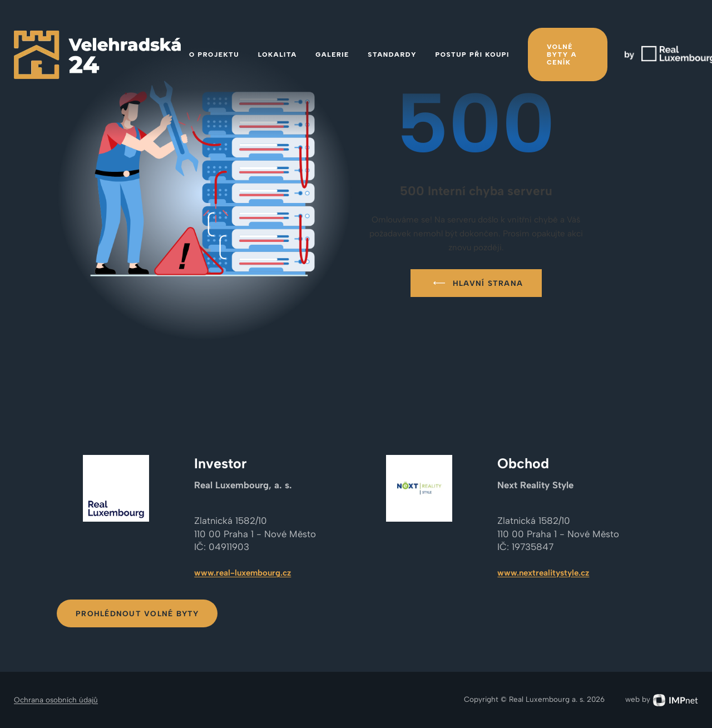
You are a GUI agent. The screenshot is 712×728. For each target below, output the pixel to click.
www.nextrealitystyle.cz (543, 573)
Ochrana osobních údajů (56, 700)
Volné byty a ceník (562, 55)
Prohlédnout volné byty (137, 613)
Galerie (332, 55)
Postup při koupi (473, 55)
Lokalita (278, 55)
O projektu (214, 55)
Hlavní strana (476, 283)
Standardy (392, 55)
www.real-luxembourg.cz (243, 573)
